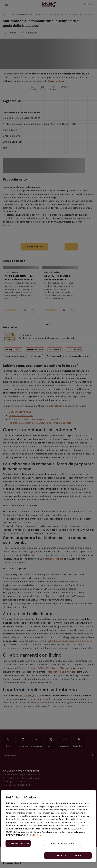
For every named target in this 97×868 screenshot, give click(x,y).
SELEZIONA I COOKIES (18, 843)
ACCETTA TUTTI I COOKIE (69, 856)
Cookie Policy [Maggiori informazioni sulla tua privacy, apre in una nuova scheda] (36, 835)
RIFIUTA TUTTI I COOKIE (63, 843)
